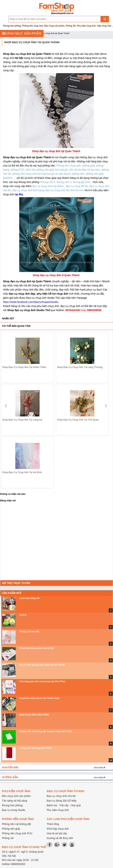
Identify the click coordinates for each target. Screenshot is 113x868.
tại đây (19, 194)
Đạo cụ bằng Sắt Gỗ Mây (62, 801)
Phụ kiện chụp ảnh (58, 810)
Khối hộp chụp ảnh (58, 829)
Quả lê (23, 615)
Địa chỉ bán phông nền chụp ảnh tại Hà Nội (42, 665)
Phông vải (8, 838)
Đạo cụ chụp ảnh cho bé (61, 796)
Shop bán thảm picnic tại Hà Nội (37, 648)
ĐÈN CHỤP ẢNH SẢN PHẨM (34, 715)
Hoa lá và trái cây (57, 833)
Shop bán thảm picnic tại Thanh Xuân (40, 698)
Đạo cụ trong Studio (14, 810)
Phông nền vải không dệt (16, 824)
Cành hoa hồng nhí (30, 598)
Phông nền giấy (11, 829)
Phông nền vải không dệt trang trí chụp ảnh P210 (46, 731)
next (106, 406)
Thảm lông (53, 824)
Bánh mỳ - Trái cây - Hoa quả (64, 805)
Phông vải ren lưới (29, 632)
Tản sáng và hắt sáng (14, 801)
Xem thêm (99, 768)
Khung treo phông (12, 805)
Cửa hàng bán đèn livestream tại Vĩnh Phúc (42, 681)
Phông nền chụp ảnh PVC (17, 833)
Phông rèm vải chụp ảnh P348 (35, 748)
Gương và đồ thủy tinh (60, 838)
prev (6, 406)
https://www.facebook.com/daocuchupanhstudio (31, 302)
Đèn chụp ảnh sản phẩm (16, 796)
